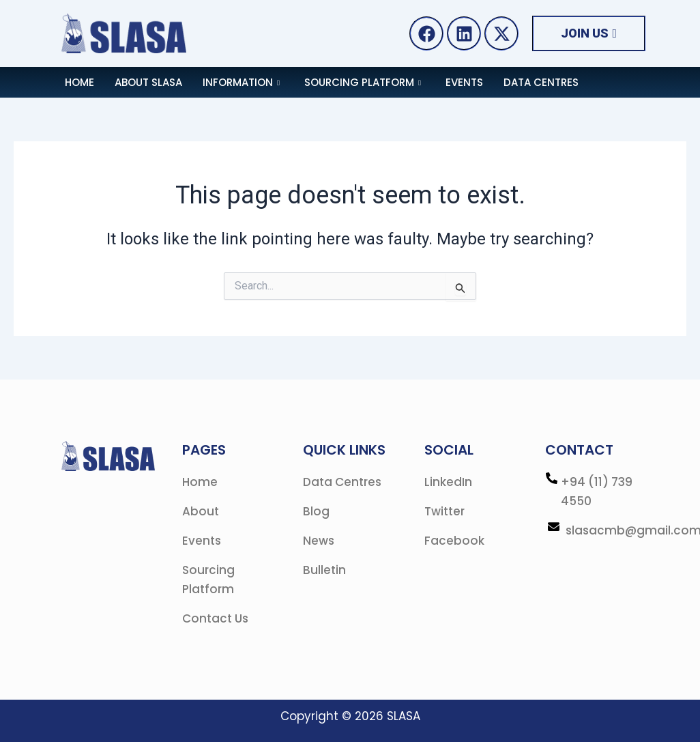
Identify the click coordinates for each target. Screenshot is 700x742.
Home (79, 82)
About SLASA (148, 82)
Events (464, 82)
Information (241, 82)
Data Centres (541, 82)
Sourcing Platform (363, 82)
